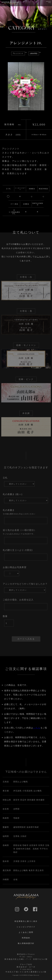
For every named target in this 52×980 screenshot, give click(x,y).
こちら (40, 259)
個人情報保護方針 (26, 943)
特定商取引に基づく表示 (26, 921)
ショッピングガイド (26, 927)
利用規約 (26, 938)
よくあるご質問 (26, 932)
